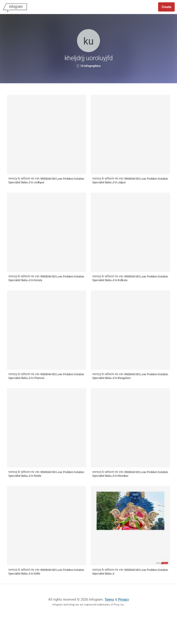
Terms (109, 599)
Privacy (123, 599)
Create (166, 7)
